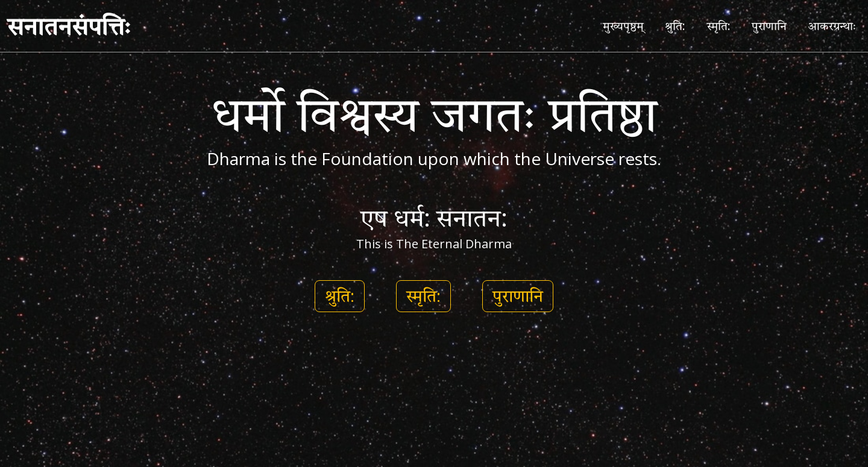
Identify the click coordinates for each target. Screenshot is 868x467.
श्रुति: (675, 26)
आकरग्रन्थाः (832, 26)
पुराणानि (769, 26)
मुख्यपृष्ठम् (623, 26)
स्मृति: (719, 26)
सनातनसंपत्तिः (69, 26)
